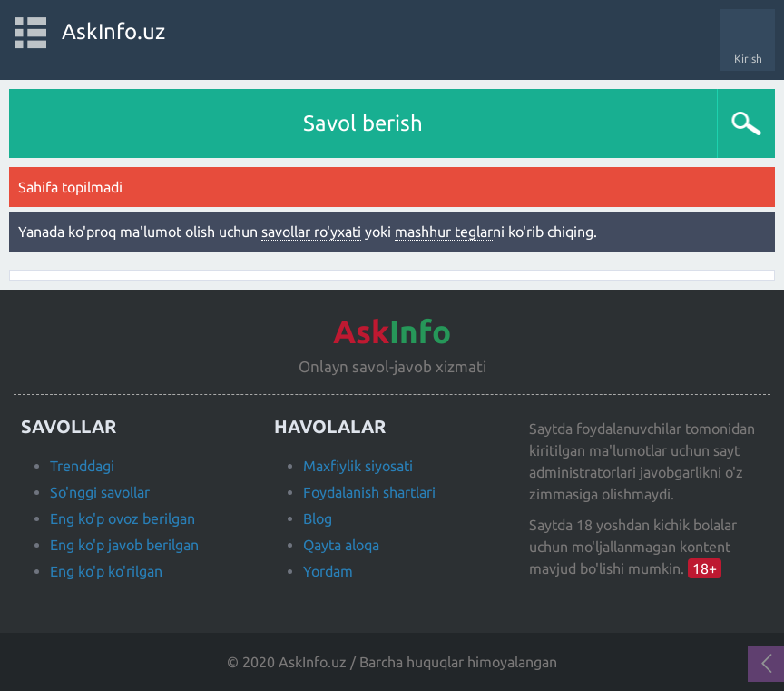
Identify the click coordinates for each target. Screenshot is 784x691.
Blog (318, 518)
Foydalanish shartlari (369, 492)
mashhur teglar (444, 232)
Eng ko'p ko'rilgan (106, 571)
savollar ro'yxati (311, 232)
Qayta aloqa (341, 545)
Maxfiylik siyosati (358, 466)
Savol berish (363, 123)
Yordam (328, 571)
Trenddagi (82, 466)
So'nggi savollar (100, 492)
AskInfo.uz (113, 31)
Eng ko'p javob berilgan (124, 545)
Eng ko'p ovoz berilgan (122, 518)
